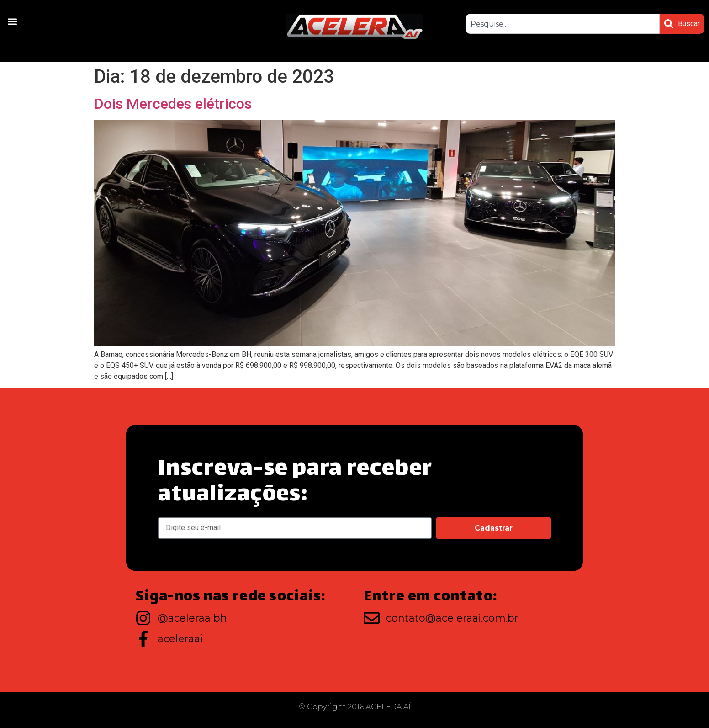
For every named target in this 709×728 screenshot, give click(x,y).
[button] (12, 21)
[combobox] (563, 24)
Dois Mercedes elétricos (173, 104)
